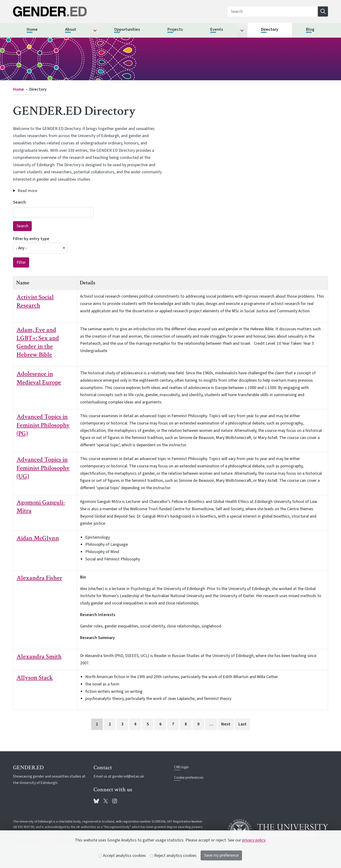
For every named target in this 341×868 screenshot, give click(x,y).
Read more (27, 191)
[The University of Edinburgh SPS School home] (63, 11)
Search (19, 202)
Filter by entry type (31, 239)
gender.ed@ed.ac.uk (128, 776)
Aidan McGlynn (38, 538)
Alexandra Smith (39, 656)
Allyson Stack (35, 678)
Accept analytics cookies (122, 856)
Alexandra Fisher (39, 578)
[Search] (273, 11)
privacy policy (254, 840)
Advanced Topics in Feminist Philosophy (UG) (43, 468)
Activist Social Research (35, 301)
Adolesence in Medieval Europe (39, 378)
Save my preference (221, 855)
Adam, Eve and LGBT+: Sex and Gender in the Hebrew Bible (38, 342)
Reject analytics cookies (173, 856)
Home (18, 89)
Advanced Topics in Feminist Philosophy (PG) (43, 425)
